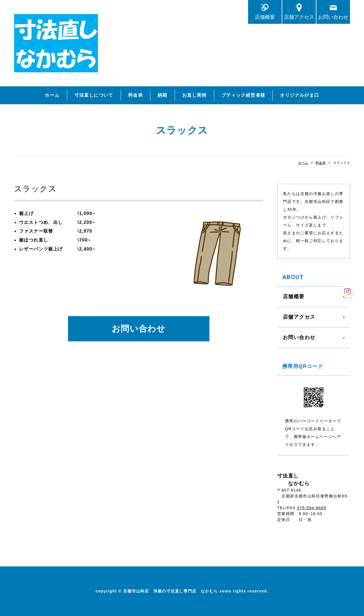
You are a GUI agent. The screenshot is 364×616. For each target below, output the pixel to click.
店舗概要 (265, 17)
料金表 (136, 95)
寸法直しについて (94, 95)
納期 (163, 95)
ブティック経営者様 (243, 95)
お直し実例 (194, 95)
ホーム (52, 95)
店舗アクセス (299, 17)
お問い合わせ (333, 17)
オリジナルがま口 (299, 95)
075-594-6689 (312, 508)
